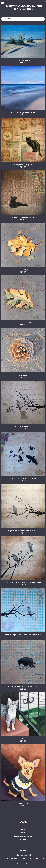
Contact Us (23, 839)
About (23, 833)
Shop (23, 826)
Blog (23, 829)
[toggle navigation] (2, 3)
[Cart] (44, 3)
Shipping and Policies (23, 836)
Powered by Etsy (23, 864)
